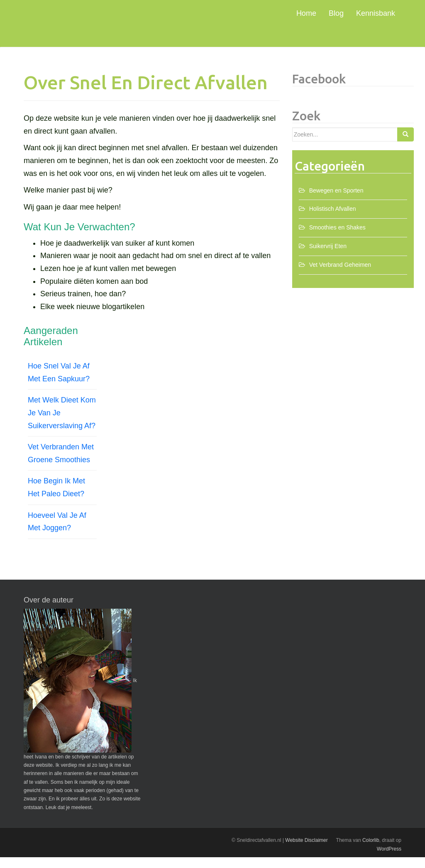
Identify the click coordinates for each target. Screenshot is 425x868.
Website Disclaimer (306, 851)
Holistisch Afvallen (333, 219)
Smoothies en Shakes (337, 238)
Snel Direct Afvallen (105, 22)
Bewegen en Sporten (336, 201)
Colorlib (371, 851)
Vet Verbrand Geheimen (340, 276)
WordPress (389, 860)
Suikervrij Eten (328, 257)
